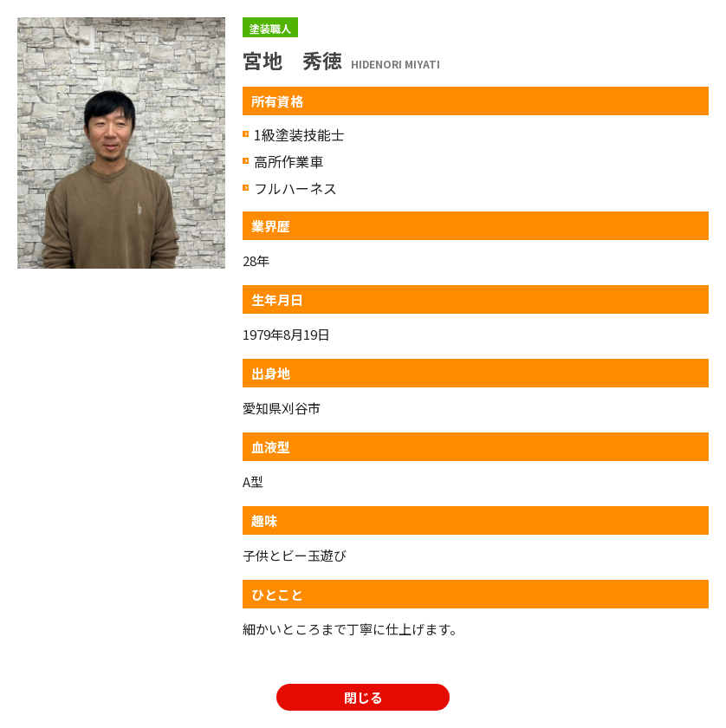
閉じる (363, 697)
